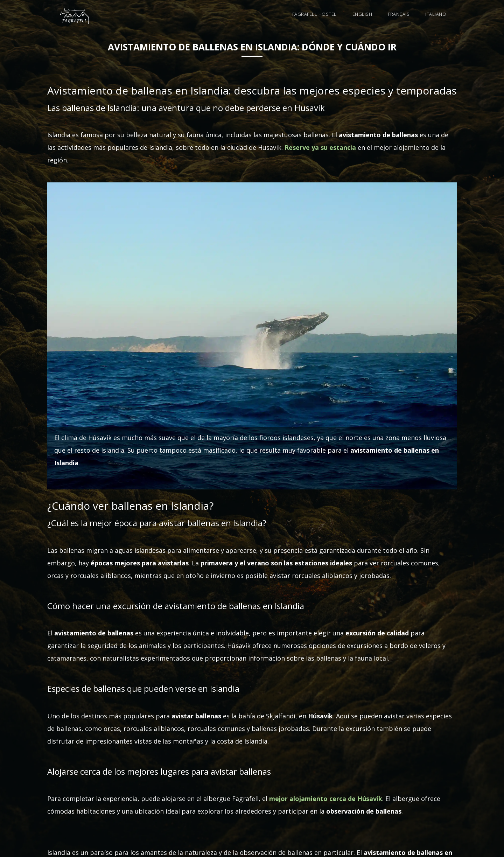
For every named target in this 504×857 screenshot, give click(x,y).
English (362, 14)
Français (399, 14)
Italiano (436, 14)
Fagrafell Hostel (314, 14)
